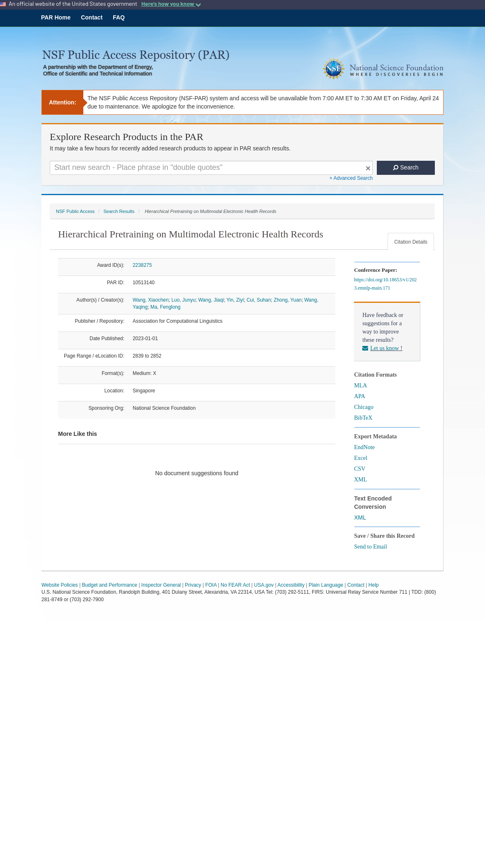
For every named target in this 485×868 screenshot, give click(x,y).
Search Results (119, 211)
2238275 (142, 265)
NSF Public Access (75, 211)
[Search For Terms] (211, 168)
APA (360, 396)
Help (374, 585)
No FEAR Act (235, 585)
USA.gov (264, 585)
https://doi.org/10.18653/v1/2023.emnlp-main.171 (385, 284)
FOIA (211, 585)
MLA (360, 386)
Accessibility (291, 585)
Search (406, 167)
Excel (361, 458)
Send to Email (370, 547)
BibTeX (363, 418)
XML (360, 480)
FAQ (119, 17)
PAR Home (56, 17)
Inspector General (161, 585)
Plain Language (326, 585)
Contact (92, 17)
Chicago (364, 407)
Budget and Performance (110, 585)
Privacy (193, 585)
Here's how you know (171, 4)
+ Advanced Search (351, 178)
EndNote (364, 447)
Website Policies (60, 585)
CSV (360, 469)
